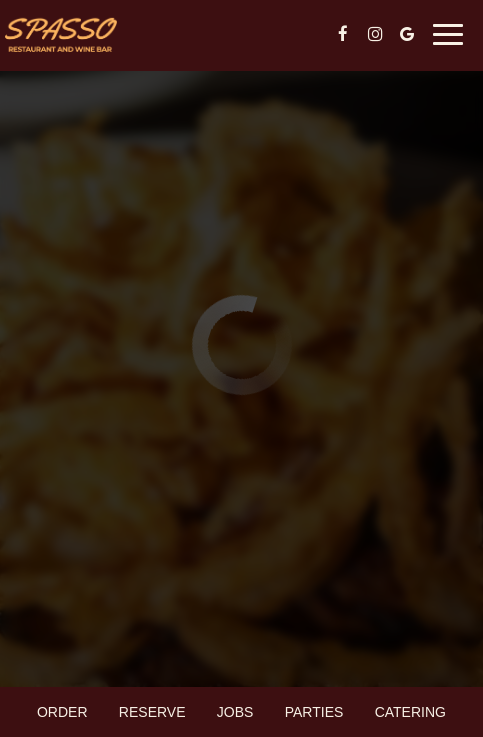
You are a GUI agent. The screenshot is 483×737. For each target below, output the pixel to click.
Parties (314, 712)
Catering (410, 712)
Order (62, 712)
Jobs (235, 712)
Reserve (152, 712)
